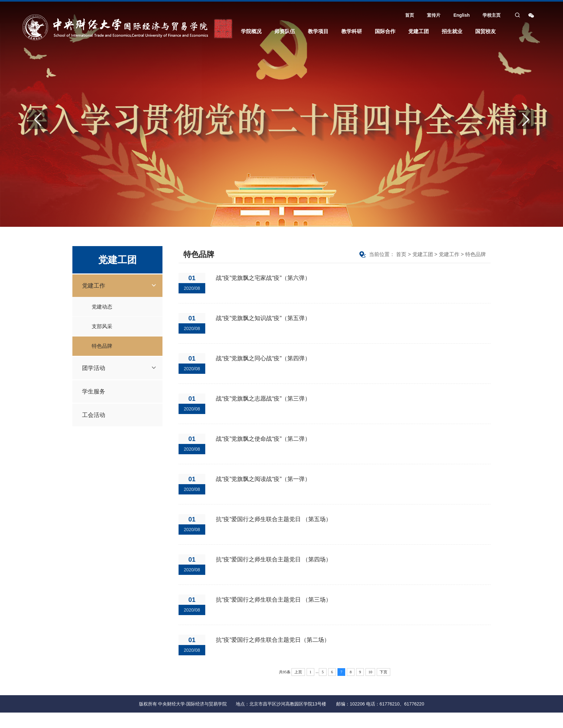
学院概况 (251, 31)
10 (370, 672)
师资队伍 (285, 31)
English (461, 15)
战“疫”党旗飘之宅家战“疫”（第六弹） (263, 278)
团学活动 (94, 368)
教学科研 (352, 31)
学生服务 (94, 392)
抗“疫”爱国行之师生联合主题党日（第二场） (273, 640)
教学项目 (318, 31)
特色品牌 (102, 346)
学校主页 (492, 15)
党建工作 (94, 286)
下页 (383, 672)
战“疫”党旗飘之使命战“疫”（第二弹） (263, 439)
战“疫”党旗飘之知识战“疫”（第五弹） (263, 318)
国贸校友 (485, 31)
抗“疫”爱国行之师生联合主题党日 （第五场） (274, 519)
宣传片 (434, 15)
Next (525, 119)
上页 (298, 672)
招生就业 (452, 31)
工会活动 (94, 415)
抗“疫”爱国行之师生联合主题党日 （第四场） (274, 559)
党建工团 (419, 31)
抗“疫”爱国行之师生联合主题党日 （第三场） (274, 600)
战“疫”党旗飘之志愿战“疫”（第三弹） (263, 399)
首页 (410, 15)
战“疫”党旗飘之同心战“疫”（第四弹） (263, 358)
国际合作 (385, 31)
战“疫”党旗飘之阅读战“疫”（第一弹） (263, 479)
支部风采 (102, 326)
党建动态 (102, 307)
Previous (38, 119)
